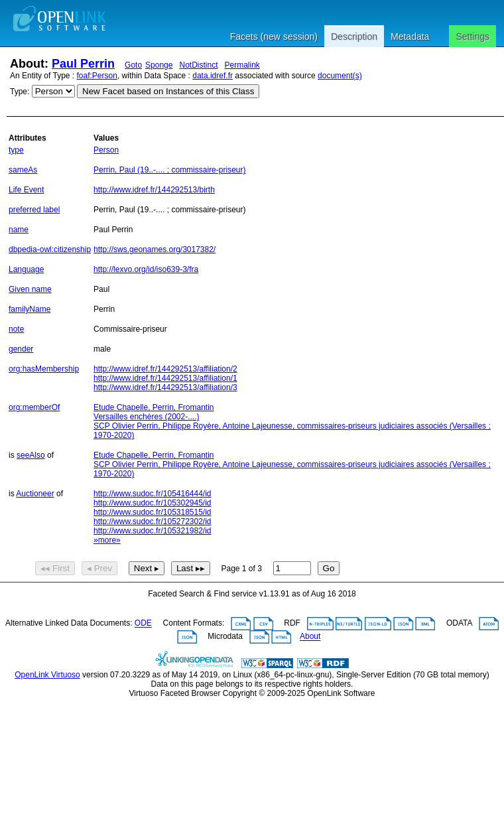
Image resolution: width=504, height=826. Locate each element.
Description (354, 36)
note (16, 329)
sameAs (23, 170)
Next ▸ (147, 568)
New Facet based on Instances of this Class (168, 91)
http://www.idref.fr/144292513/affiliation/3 (165, 387)
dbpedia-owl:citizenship (50, 249)
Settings (472, 36)
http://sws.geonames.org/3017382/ (155, 249)
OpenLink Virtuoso (47, 675)
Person (106, 150)
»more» (107, 540)
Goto (133, 65)
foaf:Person (97, 76)
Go (329, 568)
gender (21, 349)
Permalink (242, 65)
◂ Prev (99, 568)
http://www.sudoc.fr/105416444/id (152, 494)
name (19, 230)
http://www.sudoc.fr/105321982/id (152, 531)
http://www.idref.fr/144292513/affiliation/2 (165, 369)
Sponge (159, 65)
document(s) (340, 76)
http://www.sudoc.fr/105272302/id (152, 521)
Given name (30, 289)
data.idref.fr (213, 76)
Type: (20, 92)
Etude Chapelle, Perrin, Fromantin (154, 407)
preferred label (34, 210)
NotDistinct (198, 65)
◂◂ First (55, 568)
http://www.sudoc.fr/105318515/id (152, 512)
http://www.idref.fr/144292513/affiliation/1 (165, 378)
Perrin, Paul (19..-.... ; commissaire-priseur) (169, 170)
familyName (30, 309)
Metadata (410, 36)
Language (26, 269)
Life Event (26, 190)
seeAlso (31, 455)
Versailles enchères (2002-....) (146, 417)
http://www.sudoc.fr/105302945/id (152, 503)
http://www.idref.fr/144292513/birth (154, 190)
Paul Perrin (83, 64)
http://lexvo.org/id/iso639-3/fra (146, 269)
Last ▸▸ (191, 568)
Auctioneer (35, 494)
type (16, 150)
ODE (143, 624)
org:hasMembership (44, 369)
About (310, 637)
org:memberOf (34, 407)
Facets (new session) (274, 36)
